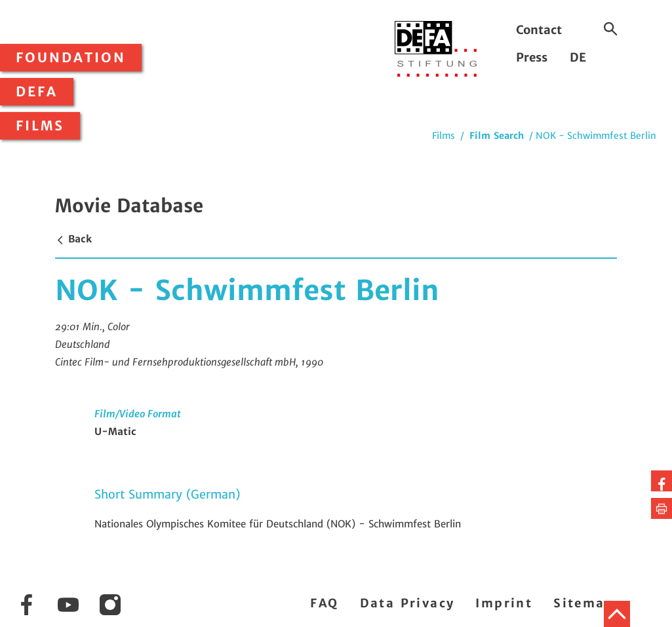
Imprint (504, 603)
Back (73, 239)
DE (578, 57)
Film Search (497, 136)
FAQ (324, 603)
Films (40, 126)
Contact (539, 30)
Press (532, 57)
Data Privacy (407, 603)
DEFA (37, 92)
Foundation (71, 58)
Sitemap (584, 603)
